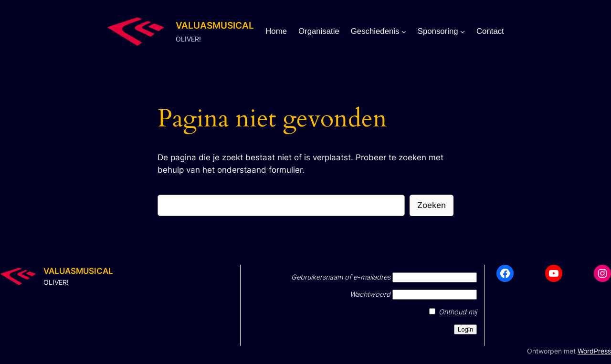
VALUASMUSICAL (215, 25)
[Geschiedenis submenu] (404, 31)
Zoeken (432, 205)
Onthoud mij (453, 312)
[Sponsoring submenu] (463, 31)
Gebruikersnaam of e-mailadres (341, 277)
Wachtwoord (370, 294)
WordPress (594, 351)
